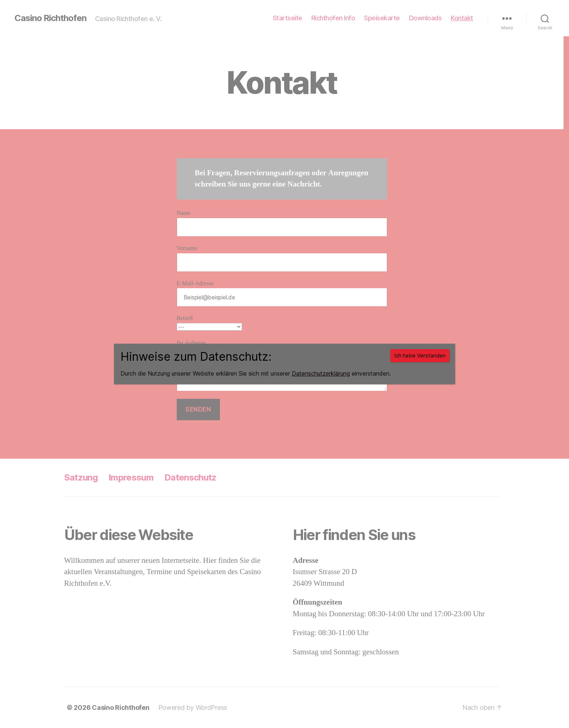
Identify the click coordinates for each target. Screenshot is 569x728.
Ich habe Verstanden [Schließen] (420, 355)
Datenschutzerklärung (321, 373)
